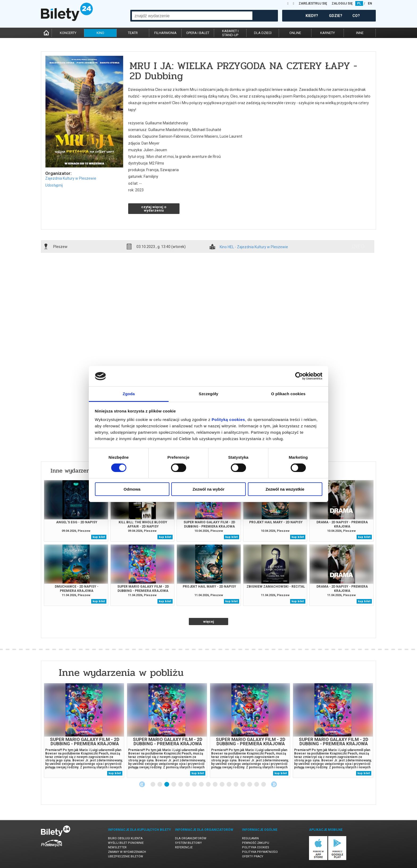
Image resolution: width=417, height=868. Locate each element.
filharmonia (165, 33)
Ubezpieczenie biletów (126, 856)
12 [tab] (229, 785)
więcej (209, 621)
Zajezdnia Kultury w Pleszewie (71, 178)
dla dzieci (263, 33)
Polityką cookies (228, 420)
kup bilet (99, 537)
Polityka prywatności (260, 852)
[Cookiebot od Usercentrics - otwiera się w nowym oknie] (299, 376)
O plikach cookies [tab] (288, 394)
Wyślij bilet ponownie (126, 843)
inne (360, 33)
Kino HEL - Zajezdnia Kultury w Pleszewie (254, 247)
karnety (328, 33)
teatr (133, 33)
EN (370, 3)
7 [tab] (195, 785)
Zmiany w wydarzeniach (127, 852)
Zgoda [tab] (129, 394)
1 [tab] (153, 785)
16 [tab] (257, 785)
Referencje (184, 847)
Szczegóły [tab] (208, 394)
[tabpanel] (84, 730)
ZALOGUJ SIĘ (342, 3)
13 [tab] (236, 785)
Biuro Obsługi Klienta (125, 838)
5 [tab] (181, 785)
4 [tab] (174, 785)
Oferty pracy (253, 856)
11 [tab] (222, 785)
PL (359, 3)
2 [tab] (160, 785)
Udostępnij (54, 185)
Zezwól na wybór (208, 489)
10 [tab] (215, 785)
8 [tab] (202, 785)
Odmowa (132, 489)
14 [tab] (243, 785)
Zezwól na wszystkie (285, 489)
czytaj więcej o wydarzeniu (154, 209)
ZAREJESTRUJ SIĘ (313, 3)
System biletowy (188, 843)
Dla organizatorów (191, 838)
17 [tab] (264, 785)
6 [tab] (188, 785)
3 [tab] (167, 785)
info (358, 246)
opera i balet (198, 33)
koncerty (68, 33)
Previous (142, 784)
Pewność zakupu (256, 843)
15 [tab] (250, 785)
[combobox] (192, 16)
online (295, 33)
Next (274, 784)
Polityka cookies (256, 847)
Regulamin (250, 838)
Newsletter (117, 847)
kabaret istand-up (230, 33)
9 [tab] (208, 785)
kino (100, 33)
